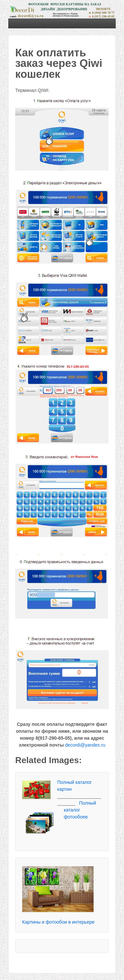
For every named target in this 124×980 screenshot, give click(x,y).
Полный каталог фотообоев (80, 810)
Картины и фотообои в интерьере (58, 922)
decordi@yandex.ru (85, 745)
